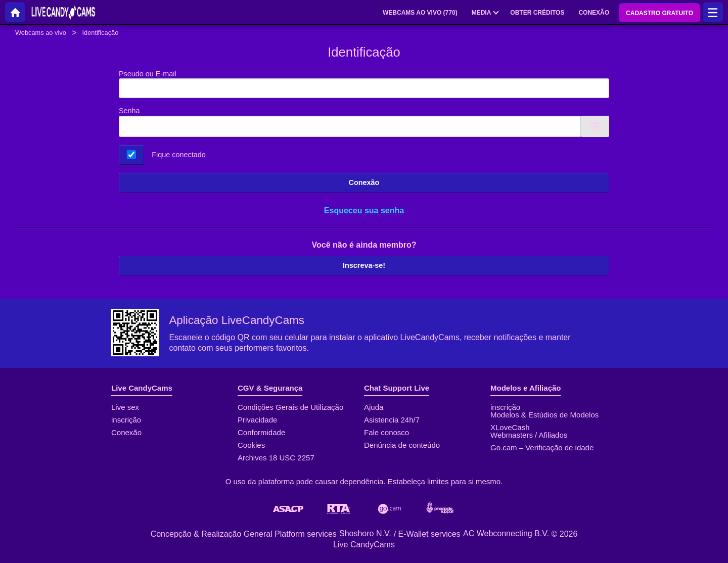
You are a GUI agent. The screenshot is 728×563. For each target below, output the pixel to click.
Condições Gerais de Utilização (290, 407)
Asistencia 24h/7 (392, 420)
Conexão (364, 182)
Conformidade (261, 432)
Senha (129, 111)
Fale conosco (386, 432)
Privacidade (257, 420)
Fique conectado (178, 155)
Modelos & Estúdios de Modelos (544, 415)
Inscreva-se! (364, 265)
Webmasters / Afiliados (529, 435)
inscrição (126, 420)
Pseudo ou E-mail (364, 84)
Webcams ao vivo (41, 33)
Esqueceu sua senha (364, 210)
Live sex (125, 407)
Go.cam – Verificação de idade (542, 448)
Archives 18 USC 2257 (276, 458)
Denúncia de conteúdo (402, 445)
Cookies (251, 445)
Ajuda (374, 407)
